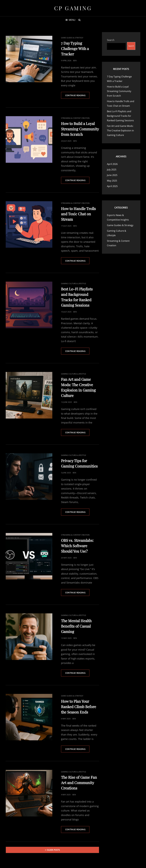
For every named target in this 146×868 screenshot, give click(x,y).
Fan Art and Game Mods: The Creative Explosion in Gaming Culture (120, 131)
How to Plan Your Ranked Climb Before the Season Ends (79, 707)
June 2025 (112, 175)
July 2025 (112, 170)
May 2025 (112, 181)
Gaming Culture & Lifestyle (74, 284)
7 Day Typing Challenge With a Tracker (75, 48)
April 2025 (112, 186)
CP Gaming (73, 8)
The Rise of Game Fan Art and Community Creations (79, 783)
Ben (75, 61)
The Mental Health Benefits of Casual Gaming (76, 627)
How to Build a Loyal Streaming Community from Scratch (80, 129)
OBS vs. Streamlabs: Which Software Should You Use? (77, 546)
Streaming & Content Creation (75, 118)
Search (111, 40)
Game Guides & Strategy (72, 38)
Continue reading (77, 96)
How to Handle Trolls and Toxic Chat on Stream (78, 214)
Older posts (53, 851)
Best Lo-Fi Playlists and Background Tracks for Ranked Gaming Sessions (120, 116)
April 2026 (112, 164)
